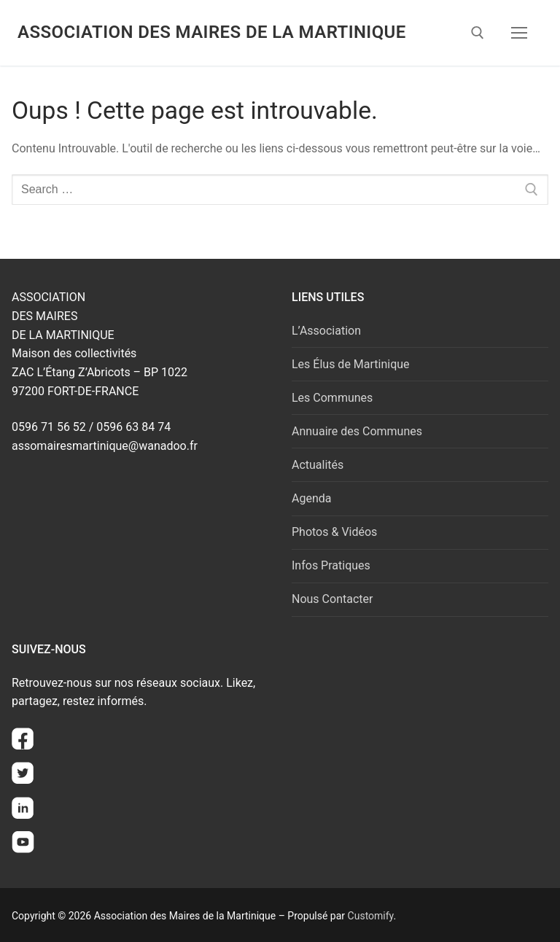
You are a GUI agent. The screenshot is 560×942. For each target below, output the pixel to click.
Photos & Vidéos (334, 532)
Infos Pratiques (331, 565)
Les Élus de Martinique (351, 364)
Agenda (311, 498)
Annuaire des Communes (357, 431)
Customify (371, 916)
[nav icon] (519, 33)
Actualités (318, 465)
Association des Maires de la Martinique (212, 32)
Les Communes (332, 398)
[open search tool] (478, 33)
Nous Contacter (332, 599)
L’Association (326, 331)
